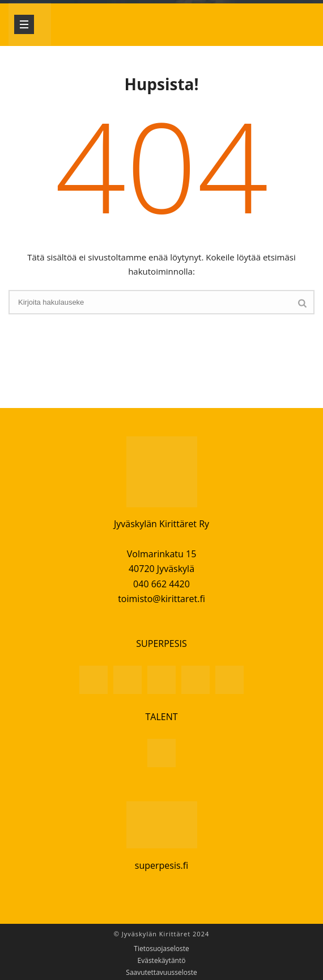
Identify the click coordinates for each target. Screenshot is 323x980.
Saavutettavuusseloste (161, 973)
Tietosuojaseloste (161, 949)
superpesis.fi (161, 865)
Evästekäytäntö (162, 961)
